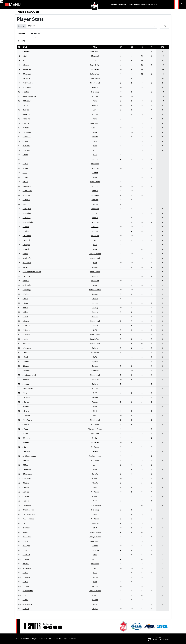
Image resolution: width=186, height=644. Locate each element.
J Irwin (25, 339)
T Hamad (26, 452)
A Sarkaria (27, 137)
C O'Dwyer (27, 479)
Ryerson (95, 88)
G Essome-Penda (29, 97)
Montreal (95, 97)
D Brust (25, 308)
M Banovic (27, 537)
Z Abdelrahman (29, 514)
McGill (95, 559)
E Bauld (26, 541)
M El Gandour (28, 83)
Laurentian (95, 523)
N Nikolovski (27, 474)
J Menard (26, 240)
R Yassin (26, 281)
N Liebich (26, 344)
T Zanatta (26, 150)
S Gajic (25, 434)
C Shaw (26, 141)
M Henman (27, 330)
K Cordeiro (27, 416)
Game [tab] (22, 34)
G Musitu (26, 114)
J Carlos (26, 402)
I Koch (25, 173)
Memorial (95, 56)
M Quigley (27, 249)
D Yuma (26, 61)
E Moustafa (27, 470)
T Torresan (27, 506)
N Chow (26, 407)
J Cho (25, 159)
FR (2, 1)
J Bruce (25, 303)
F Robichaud (27, 191)
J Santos (26, 362)
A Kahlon (26, 461)
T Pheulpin (27, 132)
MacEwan (95, 236)
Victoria (95, 173)
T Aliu (25, 523)
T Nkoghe (26, 245)
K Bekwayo (27, 290)
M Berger (26, 546)
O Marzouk (27, 101)
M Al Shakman (28, 519)
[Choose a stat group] (93, 41)
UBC (95, 245)
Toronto (95, 267)
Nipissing (95, 92)
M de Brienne (28, 204)
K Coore (26, 65)
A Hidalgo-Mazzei (29, 456)
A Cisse (25, 573)
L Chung (26, 411)
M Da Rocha (27, 420)
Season (22, 26)
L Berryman (27, 209)
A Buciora (26, 555)
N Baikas (26, 532)
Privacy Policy (59, 639)
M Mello (26, 128)
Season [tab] (35, 34)
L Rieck (25, 357)
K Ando (25, 155)
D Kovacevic (27, 70)
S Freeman (27, 79)
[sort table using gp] (121, 47)
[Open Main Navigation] (7, 4)
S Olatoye (26, 119)
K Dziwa (26, 609)
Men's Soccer (28, 12)
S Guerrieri (27, 168)
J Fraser (26, 429)
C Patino (26, 483)
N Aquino (26, 528)
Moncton (95, 114)
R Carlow (26, 559)
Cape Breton (95, 52)
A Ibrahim (26, 335)
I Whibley (26, 276)
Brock (95, 263)
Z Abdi (25, 106)
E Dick (25, 595)
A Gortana (26, 326)
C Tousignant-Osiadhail (32, 272)
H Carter (26, 564)
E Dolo (25, 56)
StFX (95, 141)
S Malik (25, 182)
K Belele (26, 294)
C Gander (26, 438)
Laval (95, 110)
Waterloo (95, 128)
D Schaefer (27, 258)
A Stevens (26, 200)
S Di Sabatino (28, 591)
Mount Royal (95, 83)
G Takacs (26, 146)
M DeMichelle (28, 222)
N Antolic (26, 380)
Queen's (95, 159)
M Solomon (27, 263)
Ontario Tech (95, 74)
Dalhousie (95, 209)
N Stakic (26, 366)
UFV (95, 150)
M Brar (25, 393)
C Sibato (26, 497)
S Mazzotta (27, 348)
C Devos (26, 425)
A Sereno (26, 195)
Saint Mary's (95, 79)
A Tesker (26, 267)
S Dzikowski (27, 604)
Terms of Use (71, 639)
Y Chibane (27, 218)
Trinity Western (95, 254)
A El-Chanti (27, 88)
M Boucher (27, 213)
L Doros (25, 600)
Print (164, 26)
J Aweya (26, 384)
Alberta (95, 137)
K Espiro (26, 227)
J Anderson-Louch (29, 375)
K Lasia (25, 177)
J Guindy (26, 447)
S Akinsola (27, 285)
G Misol (26, 465)
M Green (26, 443)
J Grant (25, 164)
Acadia (95, 398)
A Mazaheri (27, 236)
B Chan (25, 312)
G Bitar (25, 299)
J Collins (26, 92)
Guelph (95, 438)
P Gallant (26, 231)
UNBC (95, 155)
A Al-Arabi (26, 371)
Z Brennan (26, 398)
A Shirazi (26, 492)
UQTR (95, 213)
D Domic (26, 321)
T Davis (25, 582)
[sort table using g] (142, 47)
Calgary (95, 308)
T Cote (25, 317)
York (95, 61)
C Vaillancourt (28, 510)
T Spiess (26, 501)
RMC (95, 555)
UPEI (95, 177)
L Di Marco (27, 586)
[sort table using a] (152, 47)
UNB (95, 132)
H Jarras (26, 110)
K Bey (25, 550)
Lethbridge (95, 550)
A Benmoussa (28, 389)
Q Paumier (27, 186)
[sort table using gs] (132, 47)
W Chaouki (27, 568)
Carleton (95, 204)
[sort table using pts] (163, 47)
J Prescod (26, 353)
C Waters (26, 52)
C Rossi (25, 254)
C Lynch (26, 123)
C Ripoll (26, 488)
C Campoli (27, 74)
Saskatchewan (95, 290)
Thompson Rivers (95, 429)
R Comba (26, 577)
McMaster (95, 70)
